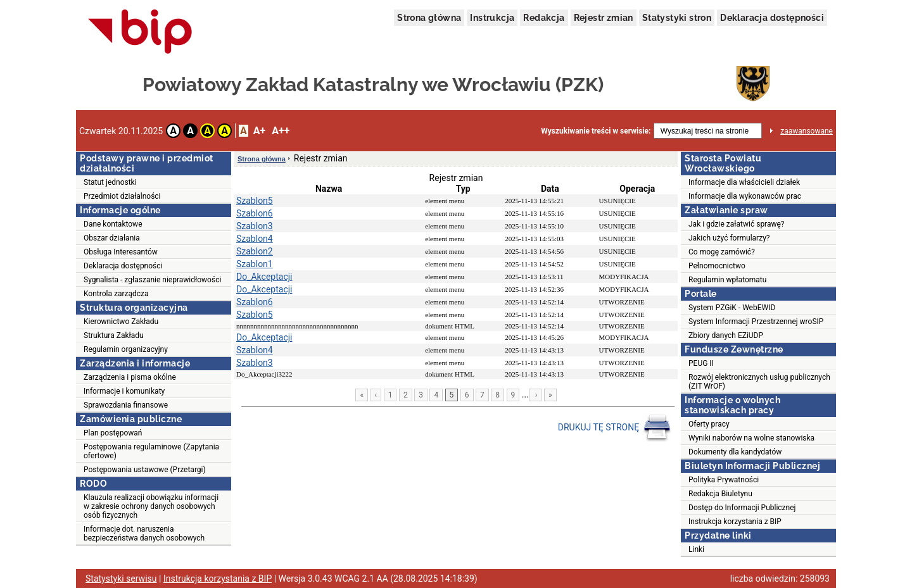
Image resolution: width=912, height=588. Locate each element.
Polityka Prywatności (724, 480)
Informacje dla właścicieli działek (744, 182)
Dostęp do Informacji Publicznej (742, 508)
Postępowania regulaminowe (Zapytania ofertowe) (151, 451)
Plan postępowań (113, 433)
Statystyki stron (677, 18)
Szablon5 (255, 201)
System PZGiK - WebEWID (732, 308)
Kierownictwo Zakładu (121, 322)
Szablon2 (255, 251)
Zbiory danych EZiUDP (726, 335)
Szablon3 (255, 226)
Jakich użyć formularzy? (729, 238)
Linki (696, 549)
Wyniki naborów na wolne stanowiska (751, 438)
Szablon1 (255, 264)
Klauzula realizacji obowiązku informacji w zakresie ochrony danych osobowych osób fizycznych (151, 506)
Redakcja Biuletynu (720, 494)
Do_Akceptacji (264, 277)
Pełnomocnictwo (717, 266)
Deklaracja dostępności (772, 18)
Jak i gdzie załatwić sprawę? (737, 224)
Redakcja (544, 18)
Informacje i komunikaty (124, 391)
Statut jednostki (110, 182)
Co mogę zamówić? (722, 252)
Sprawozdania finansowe (126, 405)
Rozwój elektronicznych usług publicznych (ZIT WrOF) (759, 382)
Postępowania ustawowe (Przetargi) (145, 470)
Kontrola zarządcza (116, 294)
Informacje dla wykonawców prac (745, 196)
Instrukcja (492, 18)
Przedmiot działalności (122, 196)
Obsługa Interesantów (121, 252)
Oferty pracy (709, 424)
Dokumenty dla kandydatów (735, 452)
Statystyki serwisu (121, 579)
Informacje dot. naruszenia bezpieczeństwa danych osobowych (144, 534)
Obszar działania (112, 238)
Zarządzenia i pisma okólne (130, 377)
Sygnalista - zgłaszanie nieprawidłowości (152, 280)
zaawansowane (807, 131)
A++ (281, 131)
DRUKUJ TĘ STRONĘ (615, 428)
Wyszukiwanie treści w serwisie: (596, 131)
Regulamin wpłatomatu (727, 280)
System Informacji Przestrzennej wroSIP (756, 322)
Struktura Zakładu (114, 335)
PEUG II (701, 363)
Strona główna (429, 18)
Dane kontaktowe (113, 224)
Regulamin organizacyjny (126, 349)
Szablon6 (255, 213)
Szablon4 (255, 239)
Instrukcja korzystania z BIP (735, 522)
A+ (259, 131)
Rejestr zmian (604, 18)
